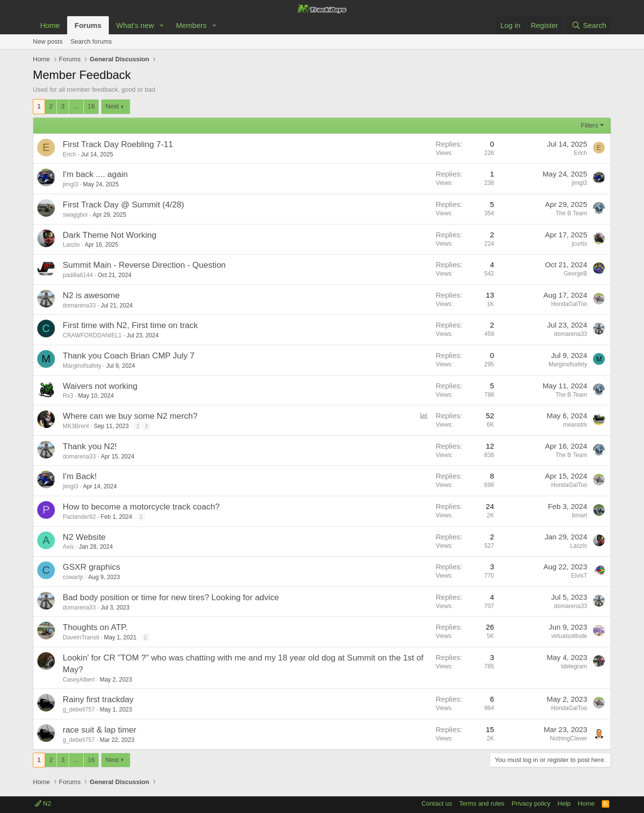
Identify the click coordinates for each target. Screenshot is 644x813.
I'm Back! (80, 476)
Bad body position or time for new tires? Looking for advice (171, 597)
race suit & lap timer (99, 730)
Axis (68, 547)
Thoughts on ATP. (95, 627)
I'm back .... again (95, 174)
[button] (162, 25)
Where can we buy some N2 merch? (130, 416)
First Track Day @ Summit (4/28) (124, 205)
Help (564, 803)
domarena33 (79, 305)
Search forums (91, 41)
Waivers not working (100, 386)
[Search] (589, 25)
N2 (43, 803)
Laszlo (71, 245)
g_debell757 (79, 710)
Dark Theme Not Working (110, 235)
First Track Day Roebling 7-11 (118, 144)
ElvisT (579, 576)
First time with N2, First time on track (130, 325)
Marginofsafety (82, 366)
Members (191, 25)
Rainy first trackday (98, 699)
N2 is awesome (91, 295)
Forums (88, 25)
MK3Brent (76, 426)
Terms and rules (482, 803)
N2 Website (84, 537)
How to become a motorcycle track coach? (141, 507)
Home (50, 25)
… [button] (76, 106)
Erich (69, 154)
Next (112, 106)
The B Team (571, 213)
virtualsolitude (569, 636)
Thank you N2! (90, 446)
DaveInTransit (81, 637)
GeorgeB (575, 274)
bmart (580, 515)
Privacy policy (531, 803)
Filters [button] (589, 125)
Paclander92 (79, 517)
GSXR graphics (91, 567)
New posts (48, 41)
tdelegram (574, 666)
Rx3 (68, 396)
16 (91, 106)
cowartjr (73, 577)
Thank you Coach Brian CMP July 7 (129, 356)
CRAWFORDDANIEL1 (92, 335)
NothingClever (569, 738)
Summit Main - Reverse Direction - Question (144, 265)
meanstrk (575, 425)
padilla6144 (78, 275)
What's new (135, 25)
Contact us (437, 803)
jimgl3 (70, 184)
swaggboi (75, 215)
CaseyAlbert (79, 680)
